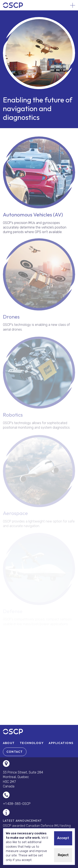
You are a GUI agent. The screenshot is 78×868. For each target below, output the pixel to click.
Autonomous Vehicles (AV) (33, 216)
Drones (11, 319)
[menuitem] (9, 743)
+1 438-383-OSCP (17, 804)
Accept (63, 838)
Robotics (13, 417)
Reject (63, 855)
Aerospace (15, 515)
